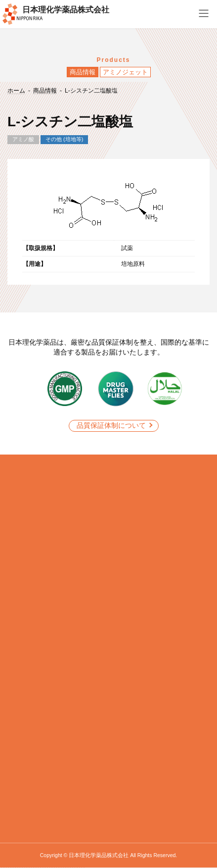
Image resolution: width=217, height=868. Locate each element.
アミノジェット (125, 72)
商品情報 (83, 72)
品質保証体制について (111, 425)
